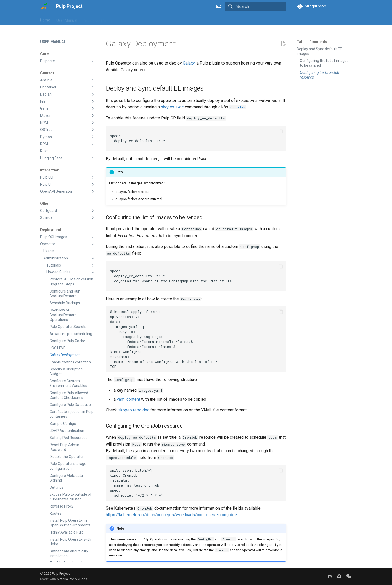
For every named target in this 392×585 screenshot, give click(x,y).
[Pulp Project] (44, 6)
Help (137, 19)
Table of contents (312, 42)
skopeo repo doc (134, 410)
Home (45, 19)
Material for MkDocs (72, 579)
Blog (123, 19)
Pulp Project (61, 574)
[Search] (256, 6)
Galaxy (189, 63)
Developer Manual (98, 19)
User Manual (67, 19)
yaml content (128, 399)
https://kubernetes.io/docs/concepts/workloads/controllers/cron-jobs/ (172, 515)
